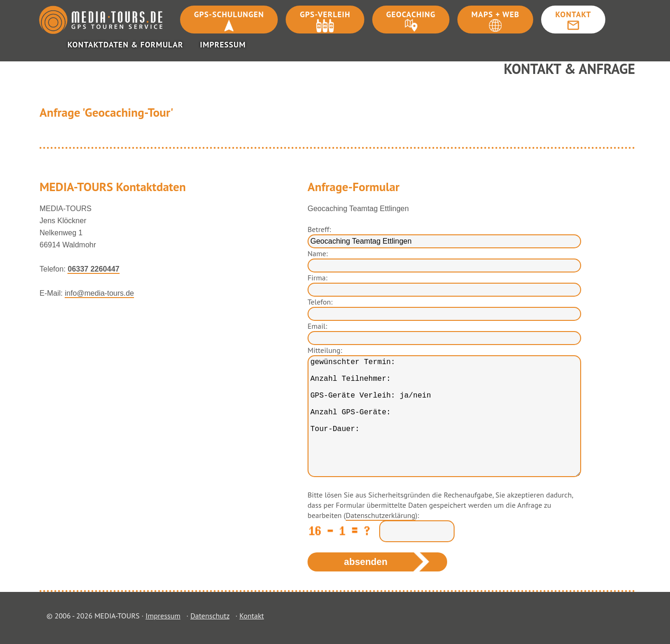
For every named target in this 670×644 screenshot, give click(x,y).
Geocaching (411, 14)
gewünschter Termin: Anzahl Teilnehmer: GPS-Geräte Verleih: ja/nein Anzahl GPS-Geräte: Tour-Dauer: (444, 416)
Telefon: (320, 302)
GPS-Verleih (325, 14)
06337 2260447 (93, 269)
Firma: (317, 278)
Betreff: (319, 229)
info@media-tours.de (99, 293)
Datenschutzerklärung (380, 515)
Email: (317, 326)
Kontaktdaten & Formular (125, 45)
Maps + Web (495, 14)
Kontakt (573, 14)
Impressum (223, 45)
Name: (318, 253)
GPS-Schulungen (229, 14)
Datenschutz (210, 616)
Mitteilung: (325, 350)
